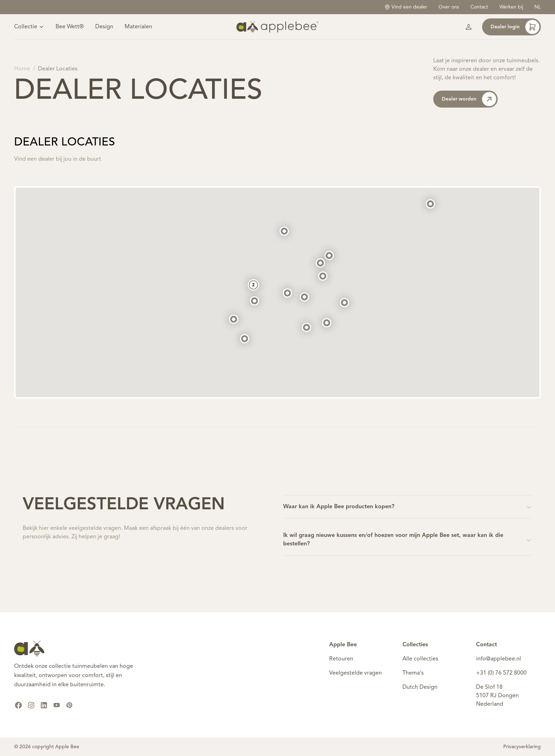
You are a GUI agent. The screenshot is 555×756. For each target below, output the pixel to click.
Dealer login (515, 27)
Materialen (138, 27)
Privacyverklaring (522, 747)
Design (104, 27)
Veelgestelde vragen (356, 673)
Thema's (413, 673)
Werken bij (511, 7)
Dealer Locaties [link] (58, 69)
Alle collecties (420, 659)
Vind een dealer (406, 7)
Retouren (341, 659)
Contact (479, 7)
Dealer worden (469, 99)
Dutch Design (420, 687)
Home (22, 69)
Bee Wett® (70, 27)
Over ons (449, 7)
